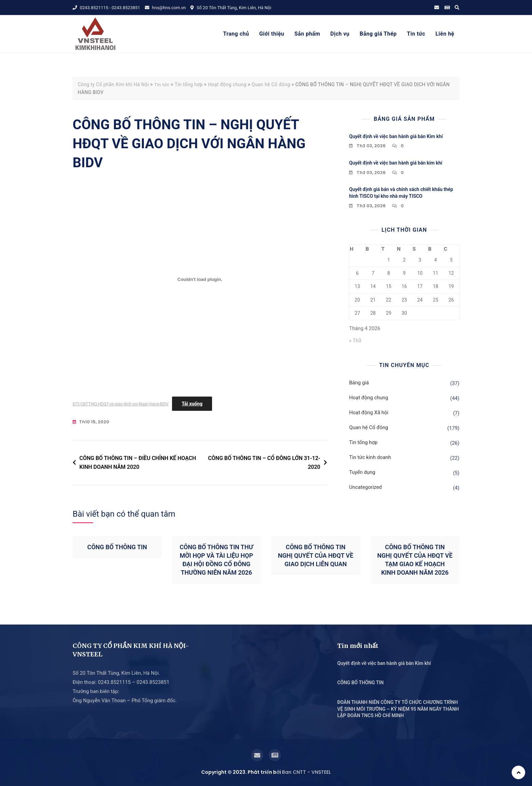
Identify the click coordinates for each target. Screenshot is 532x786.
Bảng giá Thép (378, 34)
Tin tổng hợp (363, 442)
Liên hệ (445, 34)
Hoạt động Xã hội (369, 413)
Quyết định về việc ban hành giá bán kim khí (396, 163)
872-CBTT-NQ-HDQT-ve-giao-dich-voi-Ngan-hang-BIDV (121, 404)
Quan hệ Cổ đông (369, 427)
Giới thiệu (272, 34)
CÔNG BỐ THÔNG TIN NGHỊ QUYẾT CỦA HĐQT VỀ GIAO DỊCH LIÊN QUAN (316, 555)
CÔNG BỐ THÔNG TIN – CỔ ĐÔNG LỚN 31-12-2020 (264, 463)
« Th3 (355, 340)
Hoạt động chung (369, 398)
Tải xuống (192, 404)
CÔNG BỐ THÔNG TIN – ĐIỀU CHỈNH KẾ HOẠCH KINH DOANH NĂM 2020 (138, 463)
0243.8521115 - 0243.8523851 (106, 8)
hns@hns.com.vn (165, 8)
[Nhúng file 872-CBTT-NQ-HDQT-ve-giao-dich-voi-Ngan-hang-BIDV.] (200, 279)
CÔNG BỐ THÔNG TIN (117, 547)
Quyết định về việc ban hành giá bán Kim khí (396, 136)
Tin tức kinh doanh (370, 457)
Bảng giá (359, 383)
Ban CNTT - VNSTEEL (306, 772)
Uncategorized (365, 487)
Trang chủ (236, 34)
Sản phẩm (307, 34)
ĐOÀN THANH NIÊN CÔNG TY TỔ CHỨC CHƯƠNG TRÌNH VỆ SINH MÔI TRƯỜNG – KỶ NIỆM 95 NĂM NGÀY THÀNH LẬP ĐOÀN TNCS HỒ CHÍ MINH (398, 709)
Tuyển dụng (362, 472)
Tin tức (416, 34)
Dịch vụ (340, 34)
